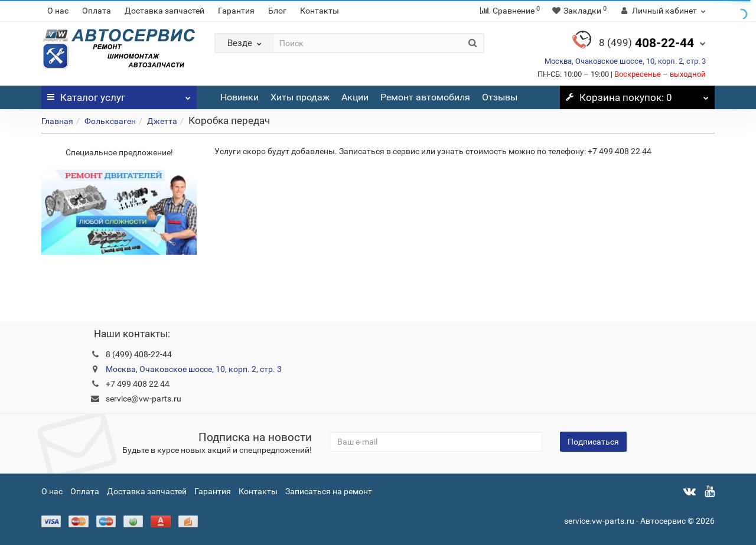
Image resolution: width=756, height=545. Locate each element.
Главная (57, 121)
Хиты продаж (300, 97)
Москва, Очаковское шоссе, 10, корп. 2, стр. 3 (625, 61)
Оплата (97, 11)
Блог (277, 11)
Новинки (239, 97)
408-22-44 (646, 43)
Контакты (320, 11)
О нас (58, 11)
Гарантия (236, 11)
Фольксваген (110, 121)
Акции (355, 97)
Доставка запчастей (164, 11)
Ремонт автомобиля (425, 97)
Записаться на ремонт (329, 491)
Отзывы (500, 97)
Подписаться (593, 442)
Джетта (162, 121)
